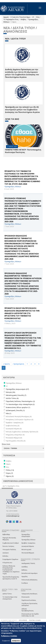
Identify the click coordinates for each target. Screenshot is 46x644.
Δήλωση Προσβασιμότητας (28, 610)
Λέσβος (23, 19)
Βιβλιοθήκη (6, 534)
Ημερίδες (25, 577)
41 (33, 17)
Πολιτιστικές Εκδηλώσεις (29, 580)
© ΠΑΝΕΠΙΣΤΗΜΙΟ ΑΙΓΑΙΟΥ (9, 620)
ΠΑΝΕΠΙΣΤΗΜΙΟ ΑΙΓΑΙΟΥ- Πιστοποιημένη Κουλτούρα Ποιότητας (23, 151)
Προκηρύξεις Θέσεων (28, 540)
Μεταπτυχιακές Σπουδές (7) (16, 395)
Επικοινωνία (25, 597)
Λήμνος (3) (10, 476)
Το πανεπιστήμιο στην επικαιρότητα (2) (20, 404)
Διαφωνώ (16, 641)
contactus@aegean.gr (13, 516)
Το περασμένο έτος (11, 19)
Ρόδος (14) (10, 470)
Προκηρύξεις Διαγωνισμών (26, 535)
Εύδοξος (5, 556)
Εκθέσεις (24, 570)
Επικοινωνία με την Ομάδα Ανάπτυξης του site (30, 615)
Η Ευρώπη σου (7, 563)
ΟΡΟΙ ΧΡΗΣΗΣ (23, 620)
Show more (6, 444)
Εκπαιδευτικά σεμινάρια (29, 573)
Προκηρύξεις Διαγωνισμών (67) (17, 389)
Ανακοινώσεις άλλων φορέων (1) (18, 407)
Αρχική (6, 17)
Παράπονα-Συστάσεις (29, 600)
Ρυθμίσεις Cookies (9, 636)
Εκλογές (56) (11, 392)
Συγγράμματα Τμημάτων (10, 559)
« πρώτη (6, 364)
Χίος (38, 17)
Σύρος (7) (9, 473)
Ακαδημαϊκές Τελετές (28, 563)
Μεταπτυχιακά (26, 550)
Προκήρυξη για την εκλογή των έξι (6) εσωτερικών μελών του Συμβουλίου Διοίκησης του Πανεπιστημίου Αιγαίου (22, 110)
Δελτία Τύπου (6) (12, 398)
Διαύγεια (6, 553)
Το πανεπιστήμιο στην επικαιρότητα (10, 598)
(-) (4, 486)
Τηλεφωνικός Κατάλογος (29, 594)
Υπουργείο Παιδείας (9, 550)
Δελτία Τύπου (7, 594)
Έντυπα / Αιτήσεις (8, 546)
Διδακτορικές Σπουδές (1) (15, 410)
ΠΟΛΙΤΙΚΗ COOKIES (35, 620)
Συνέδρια (25, 583)
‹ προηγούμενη (18, 364)
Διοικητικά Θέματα (28, 546)
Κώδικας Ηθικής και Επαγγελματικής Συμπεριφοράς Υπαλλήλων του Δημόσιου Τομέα (11, 570)
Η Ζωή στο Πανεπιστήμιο (20, 17)
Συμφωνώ (6, 641)
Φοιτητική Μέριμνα (28, 553)
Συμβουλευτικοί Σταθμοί (11, 543)
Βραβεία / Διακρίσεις (28, 543)
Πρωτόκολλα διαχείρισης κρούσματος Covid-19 (11, 578)
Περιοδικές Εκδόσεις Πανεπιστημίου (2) (20, 401)
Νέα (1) (9, 413)
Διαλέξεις (25, 567)
